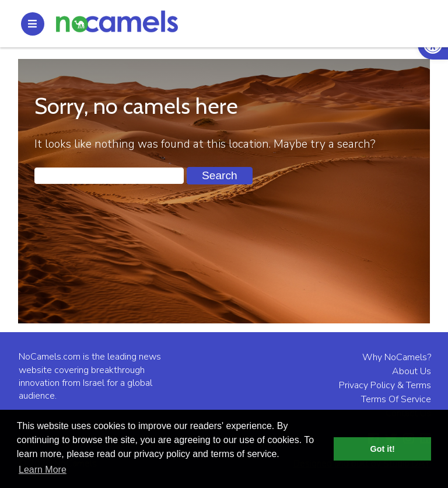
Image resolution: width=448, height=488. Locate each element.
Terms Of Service (396, 399)
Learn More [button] (43, 470)
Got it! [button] (383, 449)
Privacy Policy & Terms (385, 385)
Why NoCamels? (397, 357)
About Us (412, 371)
